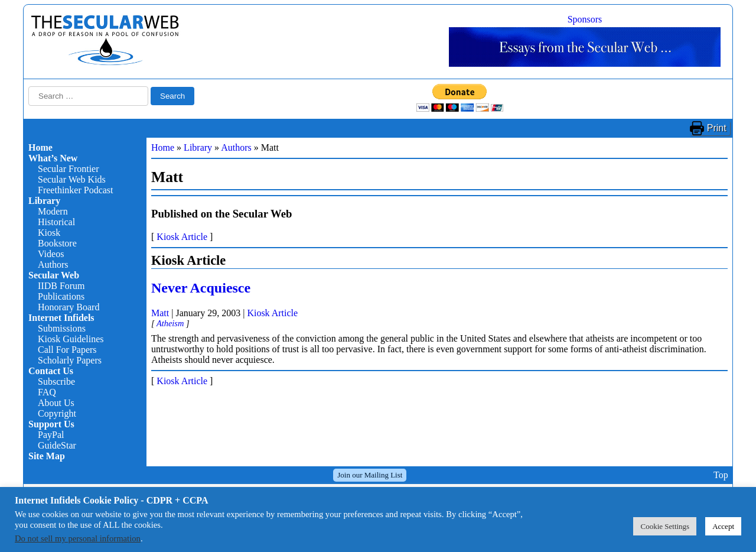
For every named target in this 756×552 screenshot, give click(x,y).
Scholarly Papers (70, 360)
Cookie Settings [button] (665, 526)
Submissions (62, 328)
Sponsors (585, 19)
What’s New (53, 158)
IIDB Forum (61, 286)
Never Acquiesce (201, 288)
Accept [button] (723, 526)
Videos (51, 254)
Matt (160, 313)
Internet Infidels (61, 318)
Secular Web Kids (72, 179)
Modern (53, 211)
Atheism (170, 323)
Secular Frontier (69, 169)
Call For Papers (67, 350)
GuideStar (57, 445)
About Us (56, 403)
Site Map (47, 456)
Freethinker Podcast (76, 190)
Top (721, 475)
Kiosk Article (182, 237)
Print (717, 128)
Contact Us (51, 371)
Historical (56, 222)
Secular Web (54, 275)
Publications (61, 296)
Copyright (57, 413)
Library (44, 201)
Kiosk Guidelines (71, 339)
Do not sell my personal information (78, 538)
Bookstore (57, 243)
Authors (53, 264)
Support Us (51, 424)
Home (40, 147)
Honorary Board (69, 307)
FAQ (47, 392)
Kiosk (49, 233)
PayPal (51, 435)
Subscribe (56, 381)
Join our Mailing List (370, 475)
